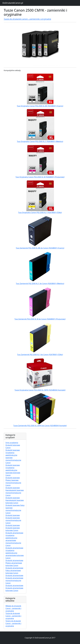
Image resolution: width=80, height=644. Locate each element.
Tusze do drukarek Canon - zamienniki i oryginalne (27, 19)
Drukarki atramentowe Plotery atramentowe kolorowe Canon (14, 563)
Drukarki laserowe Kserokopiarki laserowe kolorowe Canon (15, 500)
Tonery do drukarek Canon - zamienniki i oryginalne (13, 623)
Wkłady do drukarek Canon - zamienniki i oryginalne (13, 608)
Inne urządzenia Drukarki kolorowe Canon (13, 445)
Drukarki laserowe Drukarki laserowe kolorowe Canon (13, 528)
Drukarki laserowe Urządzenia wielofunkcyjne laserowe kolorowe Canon (13, 470)
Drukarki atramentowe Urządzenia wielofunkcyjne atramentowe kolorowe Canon (15, 553)
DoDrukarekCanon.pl (13, 3)
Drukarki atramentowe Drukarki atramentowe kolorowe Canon (14, 588)
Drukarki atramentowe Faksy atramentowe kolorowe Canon (14, 570)
